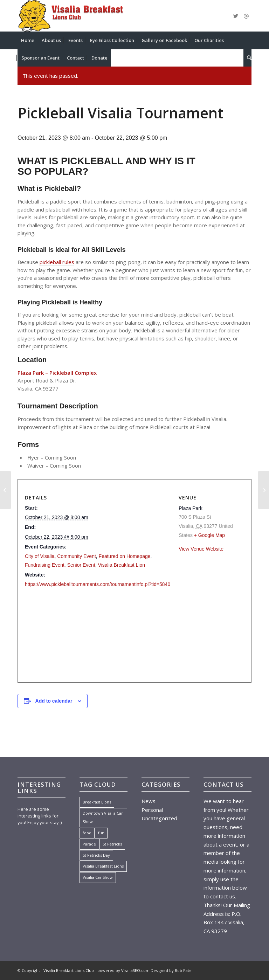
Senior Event (81, 565)
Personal (152, 810)
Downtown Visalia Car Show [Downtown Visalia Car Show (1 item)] (103, 817)
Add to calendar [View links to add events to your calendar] (54, 701)
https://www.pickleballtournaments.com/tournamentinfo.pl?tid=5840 (98, 584)
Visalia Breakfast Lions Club (69, 970)
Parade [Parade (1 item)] (89, 844)
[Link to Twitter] (236, 16)
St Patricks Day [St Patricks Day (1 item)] (96, 855)
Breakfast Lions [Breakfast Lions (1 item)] (97, 802)
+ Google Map (209, 535)
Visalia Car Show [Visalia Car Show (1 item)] (98, 877)
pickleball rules (57, 262)
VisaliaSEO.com (135, 970)
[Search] (247, 58)
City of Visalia (40, 556)
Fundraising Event (45, 565)
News (149, 801)
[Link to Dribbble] (246, 16)
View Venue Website (201, 549)
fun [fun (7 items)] (101, 833)
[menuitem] (28, 40)
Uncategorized (159, 818)
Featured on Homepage (125, 556)
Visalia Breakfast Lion (122, 565)
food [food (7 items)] (87, 833)
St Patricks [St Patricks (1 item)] (112, 844)
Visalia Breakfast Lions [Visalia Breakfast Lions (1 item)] (103, 866)
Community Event (76, 556)
